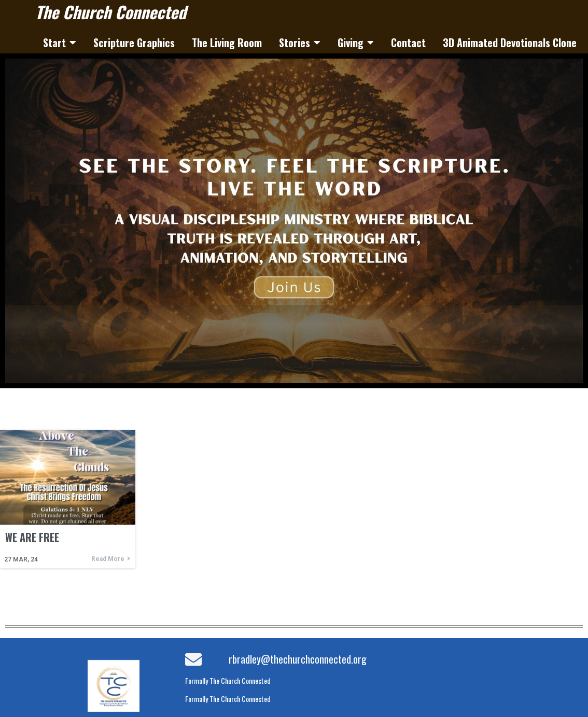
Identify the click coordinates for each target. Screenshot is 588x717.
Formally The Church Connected (228, 680)
